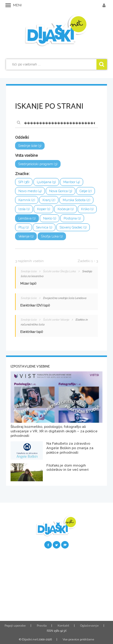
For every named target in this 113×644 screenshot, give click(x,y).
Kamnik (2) (27, 200)
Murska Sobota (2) (76, 200)
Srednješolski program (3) (38, 164)
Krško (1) (87, 209)
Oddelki (22, 138)
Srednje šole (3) (30, 146)
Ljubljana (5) (46, 182)
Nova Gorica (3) (61, 191)
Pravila (42, 626)
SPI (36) (24, 182)
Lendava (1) (27, 218)
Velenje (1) (26, 236)
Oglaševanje (89, 626)
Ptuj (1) (24, 227)
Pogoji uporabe (15, 626)
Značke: (22, 174)
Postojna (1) (72, 218)
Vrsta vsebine (27, 156)
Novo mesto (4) (30, 191)
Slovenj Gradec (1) (73, 227)
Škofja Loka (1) (52, 236)
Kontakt (63, 626)
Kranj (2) (49, 200)
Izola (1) (24, 209)
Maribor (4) (72, 182)
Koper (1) (44, 209)
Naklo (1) (50, 218)
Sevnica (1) (44, 227)
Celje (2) (86, 191)
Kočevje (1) (66, 209)
